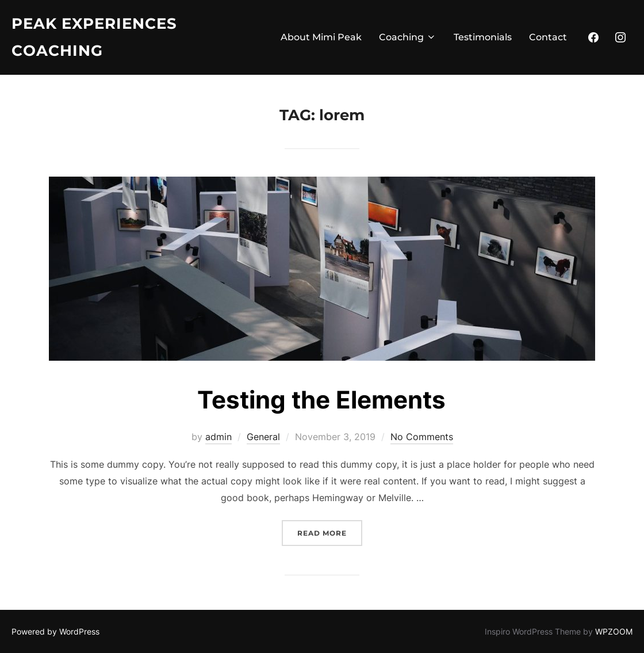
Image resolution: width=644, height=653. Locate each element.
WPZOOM (614, 631)
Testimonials (483, 37)
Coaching (408, 37)
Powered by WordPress (55, 631)
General (263, 437)
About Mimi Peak (321, 37)
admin (218, 437)
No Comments (422, 437)
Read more (330, 532)
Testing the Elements (321, 400)
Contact (548, 37)
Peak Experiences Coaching (94, 37)
